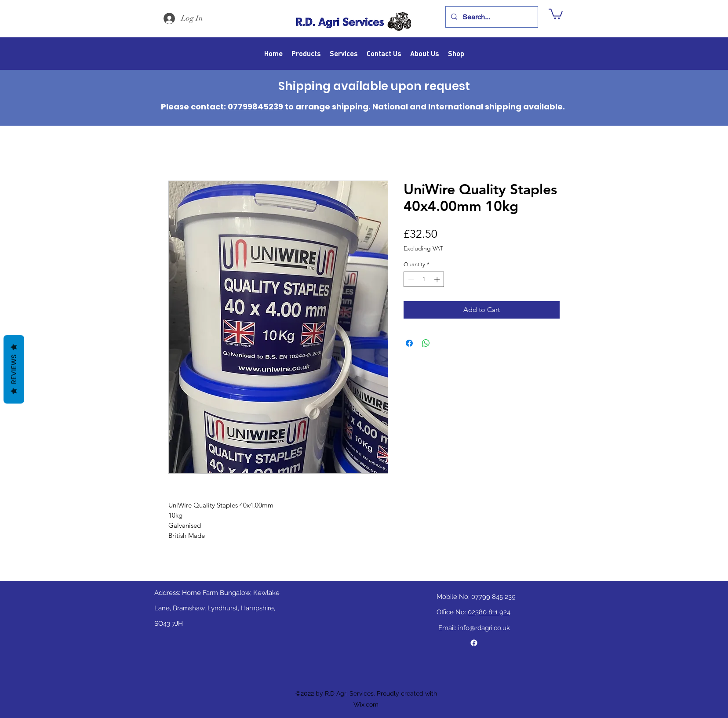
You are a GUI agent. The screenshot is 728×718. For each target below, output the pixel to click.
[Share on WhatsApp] (426, 343)
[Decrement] (410, 279)
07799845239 (255, 107)
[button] (556, 13)
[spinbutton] (424, 279)
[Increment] (438, 279)
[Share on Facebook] (409, 343)
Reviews (14, 370)
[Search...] (491, 17)
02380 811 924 (489, 612)
